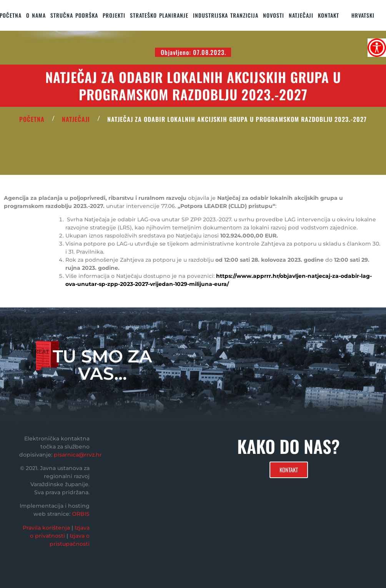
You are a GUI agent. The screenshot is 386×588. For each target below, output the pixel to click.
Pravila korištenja (46, 528)
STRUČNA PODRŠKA (74, 15)
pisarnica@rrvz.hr (78, 455)
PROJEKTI (114, 15)
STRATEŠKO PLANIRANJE (159, 15)
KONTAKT (329, 15)
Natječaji (301, 15)
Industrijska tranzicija (226, 15)
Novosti (274, 15)
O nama (36, 15)
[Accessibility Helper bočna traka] (377, 48)
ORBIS (81, 514)
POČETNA (32, 119)
